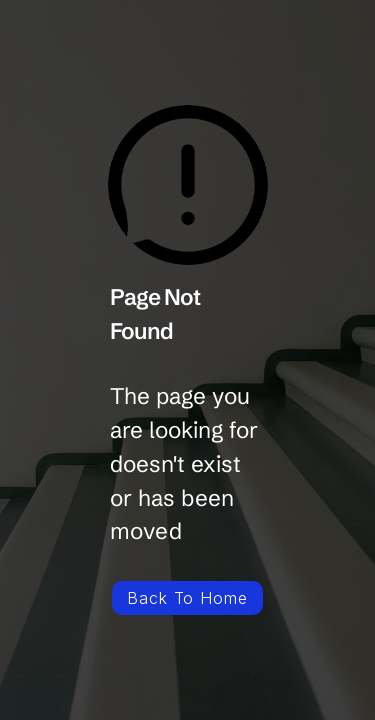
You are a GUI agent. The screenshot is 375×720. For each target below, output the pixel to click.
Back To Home (188, 598)
